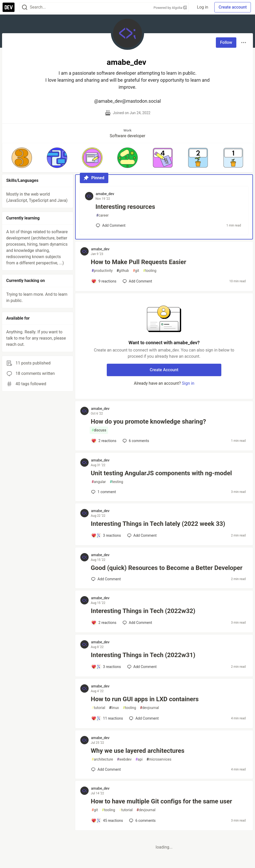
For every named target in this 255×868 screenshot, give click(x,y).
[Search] (25, 7)
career (102, 215)
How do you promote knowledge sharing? (148, 422)
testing (116, 482)
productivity (102, 271)
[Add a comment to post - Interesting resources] (111, 225)
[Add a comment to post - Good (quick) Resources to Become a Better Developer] (106, 579)
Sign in (188, 383)
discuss (99, 430)
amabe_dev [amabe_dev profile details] (105, 194)
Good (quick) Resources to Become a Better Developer (167, 568)
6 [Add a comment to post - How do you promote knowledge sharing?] (135, 441)
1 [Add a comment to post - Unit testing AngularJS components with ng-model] (103, 492)
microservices (159, 759)
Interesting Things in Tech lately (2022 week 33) (158, 524)
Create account (233, 7)
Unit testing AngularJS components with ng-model (161, 473)
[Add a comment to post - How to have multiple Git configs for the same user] (107, 821)
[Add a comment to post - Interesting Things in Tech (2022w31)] (106, 667)
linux (114, 708)
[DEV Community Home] (9, 7)
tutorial (98, 708)
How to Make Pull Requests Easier (138, 262)
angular (99, 482)
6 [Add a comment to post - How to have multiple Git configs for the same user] (142, 821)
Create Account (164, 370)
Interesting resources (125, 207)
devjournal (149, 708)
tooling (150, 271)
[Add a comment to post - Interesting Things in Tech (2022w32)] (104, 623)
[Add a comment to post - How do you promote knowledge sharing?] (104, 441)
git (136, 271)
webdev (124, 759)
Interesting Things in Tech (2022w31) (143, 655)
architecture (102, 759)
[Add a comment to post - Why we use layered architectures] (106, 769)
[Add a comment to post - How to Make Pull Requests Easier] (104, 281)
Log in (203, 7)
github (123, 271)
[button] (22, 158)
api (139, 759)
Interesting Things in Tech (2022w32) (143, 611)
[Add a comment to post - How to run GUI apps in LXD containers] (107, 718)
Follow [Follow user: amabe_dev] (226, 42)
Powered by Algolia (170, 8)
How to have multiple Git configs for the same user (161, 801)
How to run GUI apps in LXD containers (145, 699)
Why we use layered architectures (137, 751)
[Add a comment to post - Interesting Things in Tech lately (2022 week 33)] (106, 535)
